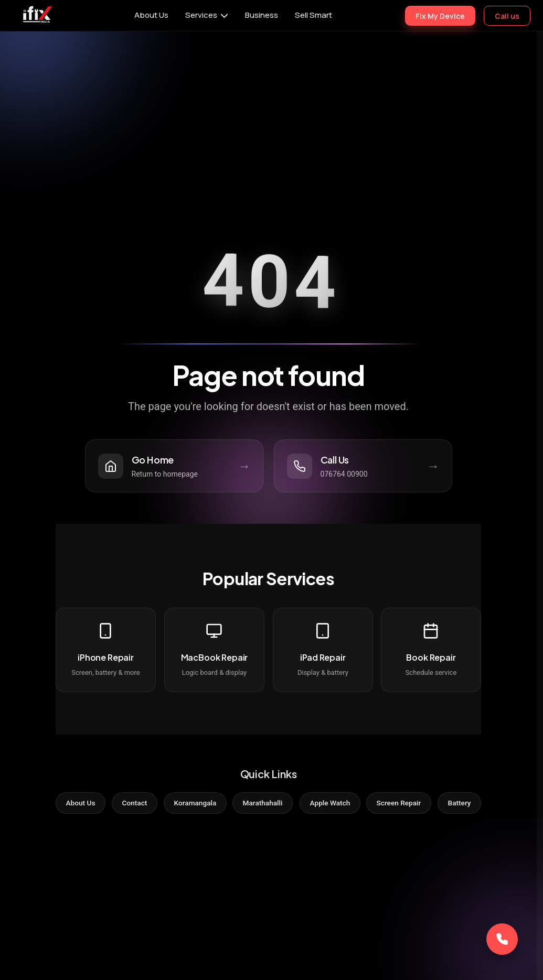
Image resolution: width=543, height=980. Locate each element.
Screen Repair (404, 803)
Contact (129, 803)
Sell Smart (313, 15)
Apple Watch (332, 803)
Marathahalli (263, 803)
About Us (151, 15)
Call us (507, 15)
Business (262, 15)
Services (201, 15)
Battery (467, 803)
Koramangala (192, 803)
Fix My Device (440, 15)
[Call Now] (502, 939)
